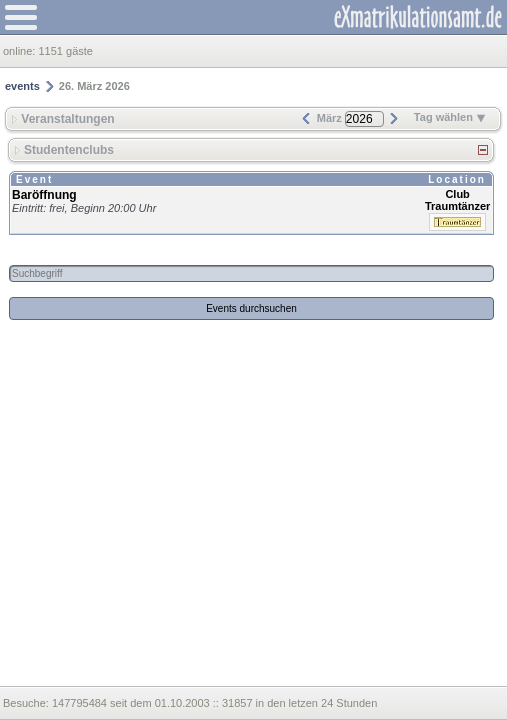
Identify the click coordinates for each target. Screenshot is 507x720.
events (22, 86)
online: (20, 51)
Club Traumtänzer (457, 200)
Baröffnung (44, 195)
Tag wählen (450, 117)
